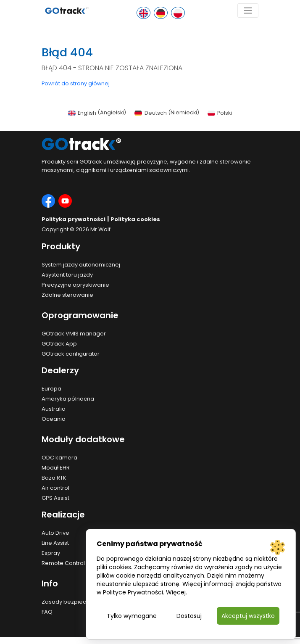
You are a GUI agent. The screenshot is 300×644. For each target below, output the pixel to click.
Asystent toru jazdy (67, 275)
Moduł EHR (56, 468)
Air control (55, 488)
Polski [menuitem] (225, 113)
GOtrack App (59, 344)
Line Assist (55, 543)
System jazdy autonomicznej (81, 265)
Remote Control (63, 563)
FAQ (47, 612)
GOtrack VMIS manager (74, 334)
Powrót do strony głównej (76, 83)
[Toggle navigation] (248, 11)
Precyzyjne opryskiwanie (75, 285)
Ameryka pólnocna (68, 399)
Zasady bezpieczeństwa (75, 602)
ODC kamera (59, 458)
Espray (51, 553)
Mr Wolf (100, 229)
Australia (54, 409)
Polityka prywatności (74, 219)
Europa (51, 389)
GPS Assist (55, 498)
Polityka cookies (135, 219)
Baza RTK (54, 478)
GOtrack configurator (71, 354)
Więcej (176, 592)
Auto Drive (55, 533)
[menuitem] (97, 113)
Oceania (54, 419)
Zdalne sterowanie (67, 295)
